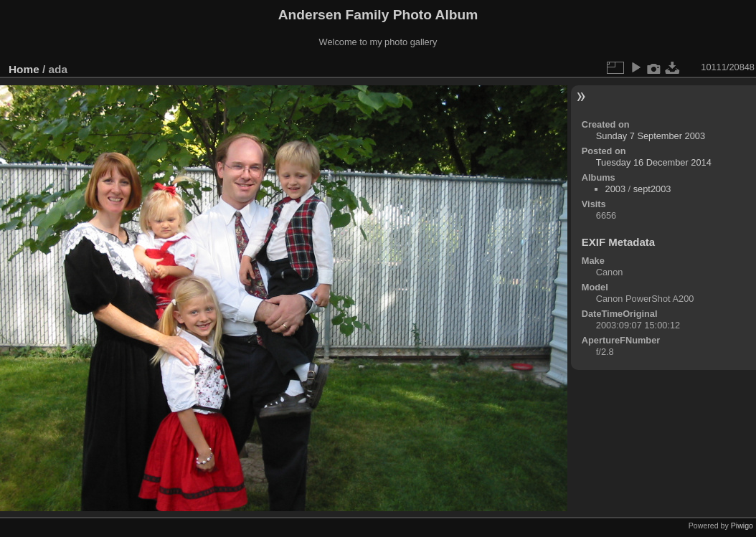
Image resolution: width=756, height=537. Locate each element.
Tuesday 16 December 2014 (654, 162)
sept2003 (652, 189)
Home (24, 69)
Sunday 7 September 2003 (651, 136)
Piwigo (742, 526)
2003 (615, 189)
